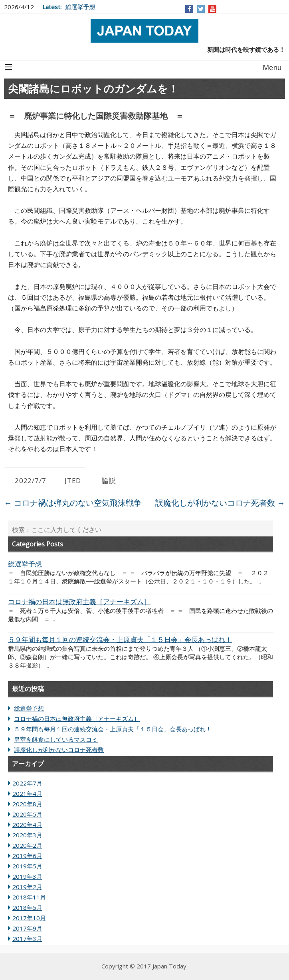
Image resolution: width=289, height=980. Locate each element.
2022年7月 (27, 783)
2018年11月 (29, 897)
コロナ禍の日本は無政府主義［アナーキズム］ (77, 719)
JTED (73, 480)
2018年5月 (27, 907)
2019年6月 (27, 856)
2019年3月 (27, 876)
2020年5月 (27, 814)
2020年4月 (27, 825)
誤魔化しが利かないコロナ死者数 (220, 503)
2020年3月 (27, 835)
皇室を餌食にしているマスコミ (56, 739)
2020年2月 (27, 845)
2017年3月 (27, 939)
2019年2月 (27, 887)
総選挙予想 (80, 7)
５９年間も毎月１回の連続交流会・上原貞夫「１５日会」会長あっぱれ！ (113, 729)
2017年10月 (29, 918)
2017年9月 (27, 928)
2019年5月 (27, 866)
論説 (109, 480)
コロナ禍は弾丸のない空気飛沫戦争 (73, 503)
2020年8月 (27, 804)
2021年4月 (27, 793)
